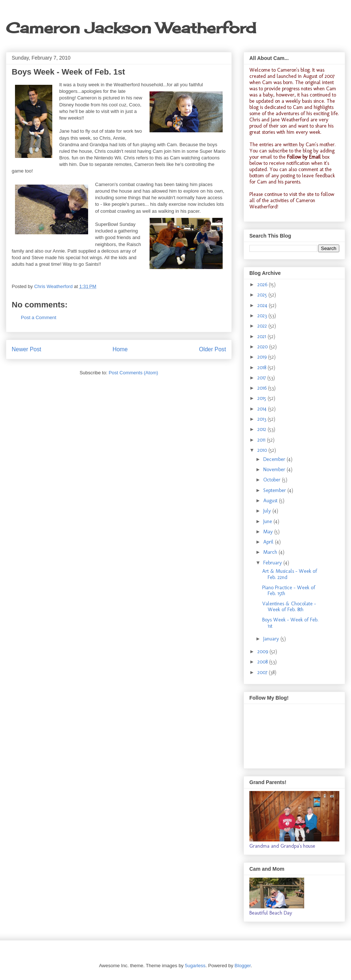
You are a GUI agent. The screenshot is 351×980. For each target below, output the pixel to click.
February (273, 563)
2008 (263, 662)
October (273, 480)
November (275, 470)
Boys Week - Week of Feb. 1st (290, 623)
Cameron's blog (293, 70)
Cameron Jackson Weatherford (131, 28)
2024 (263, 305)
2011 (262, 440)
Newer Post (27, 349)
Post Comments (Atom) (133, 373)
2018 (263, 368)
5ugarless (195, 966)
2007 (263, 672)
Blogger (243, 966)
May (269, 532)
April (269, 542)
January (272, 639)
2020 (263, 347)
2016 (263, 388)
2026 (263, 285)
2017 (262, 378)
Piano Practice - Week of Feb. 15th (289, 591)
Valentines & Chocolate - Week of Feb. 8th (289, 607)
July (268, 511)
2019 (263, 357)
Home (120, 349)
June (268, 521)
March (271, 552)
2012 (263, 429)
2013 (263, 419)
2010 (263, 450)
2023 (263, 316)
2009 (263, 652)
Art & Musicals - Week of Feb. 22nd (290, 574)
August (271, 501)
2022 (263, 326)
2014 (263, 409)
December (275, 459)
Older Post (212, 349)
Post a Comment (39, 317)
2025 (263, 295)
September (275, 490)
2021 (263, 336)
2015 (263, 398)
